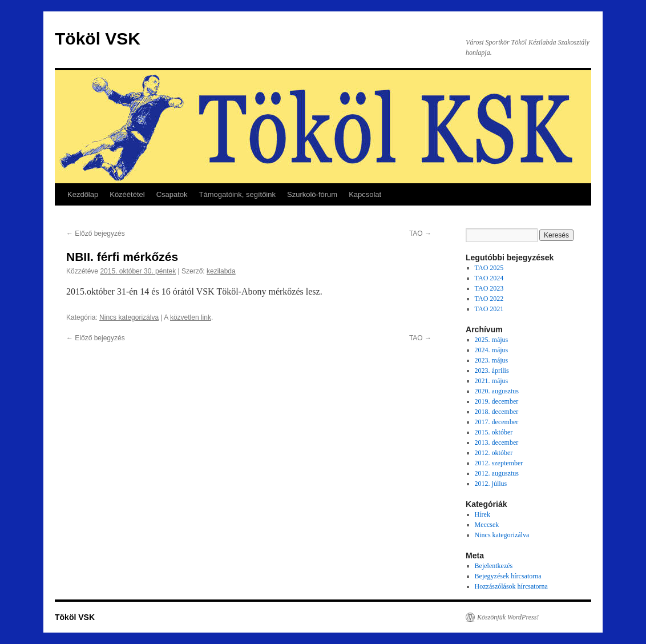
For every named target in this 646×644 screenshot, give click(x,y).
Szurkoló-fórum (312, 194)
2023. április (492, 371)
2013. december (497, 442)
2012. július (491, 484)
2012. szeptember (499, 463)
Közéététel (127, 194)
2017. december (497, 422)
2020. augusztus (497, 391)
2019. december (497, 401)
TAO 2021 (489, 309)
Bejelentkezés (494, 566)
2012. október (494, 453)
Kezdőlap (83, 194)
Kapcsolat (365, 194)
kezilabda (221, 271)
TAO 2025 (489, 268)
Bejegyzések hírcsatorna (508, 576)
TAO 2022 (489, 299)
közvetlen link (191, 317)
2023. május (492, 360)
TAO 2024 (489, 278)
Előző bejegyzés (96, 234)
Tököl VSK (98, 39)
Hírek (483, 514)
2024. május (492, 350)
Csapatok (172, 194)
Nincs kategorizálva (129, 317)
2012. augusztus (497, 473)
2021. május (492, 381)
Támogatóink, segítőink (237, 194)
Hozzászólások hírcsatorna (511, 586)
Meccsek (487, 525)
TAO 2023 (489, 288)
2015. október (494, 432)
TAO (420, 234)
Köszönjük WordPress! (508, 617)
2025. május (492, 340)
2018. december (497, 412)
